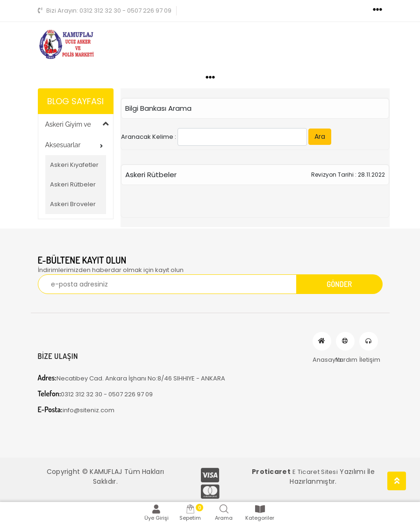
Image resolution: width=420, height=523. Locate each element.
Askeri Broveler (73, 204)
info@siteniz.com (76, 410)
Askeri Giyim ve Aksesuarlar (68, 135)
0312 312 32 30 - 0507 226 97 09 (105, 11)
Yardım (345, 341)
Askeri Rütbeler (73, 184)
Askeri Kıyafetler (74, 165)
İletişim (369, 341)
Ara (320, 136)
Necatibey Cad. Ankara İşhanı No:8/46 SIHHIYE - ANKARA (132, 378)
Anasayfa (322, 341)
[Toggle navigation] (377, 10)
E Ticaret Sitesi (315, 472)
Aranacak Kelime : (226, 137)
